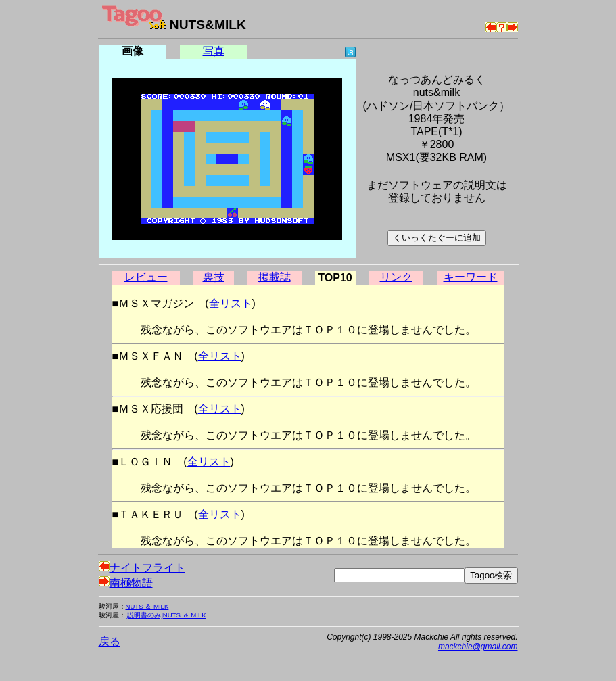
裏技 (214, 277)
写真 (214, 51)
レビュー (146, 277)
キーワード (471, 277)
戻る (110, 641)
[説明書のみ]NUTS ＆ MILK (166, 615)
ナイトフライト (142, 568)
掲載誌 (275, 277)
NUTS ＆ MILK (147, 606)
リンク (396, 277)
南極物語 (126, 583)
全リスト (231, 303)
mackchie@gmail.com (478, 647)
